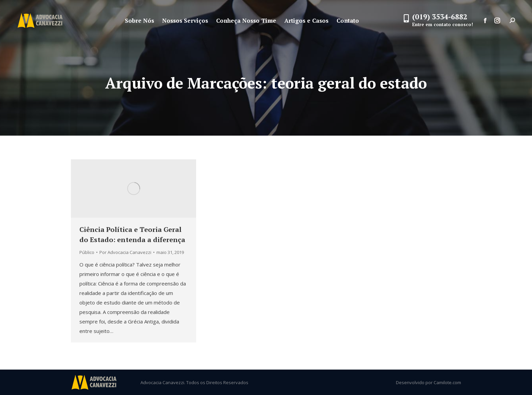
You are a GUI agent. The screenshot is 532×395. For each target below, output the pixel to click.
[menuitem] (139, 21)
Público (87, 252)
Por (125, 252)
